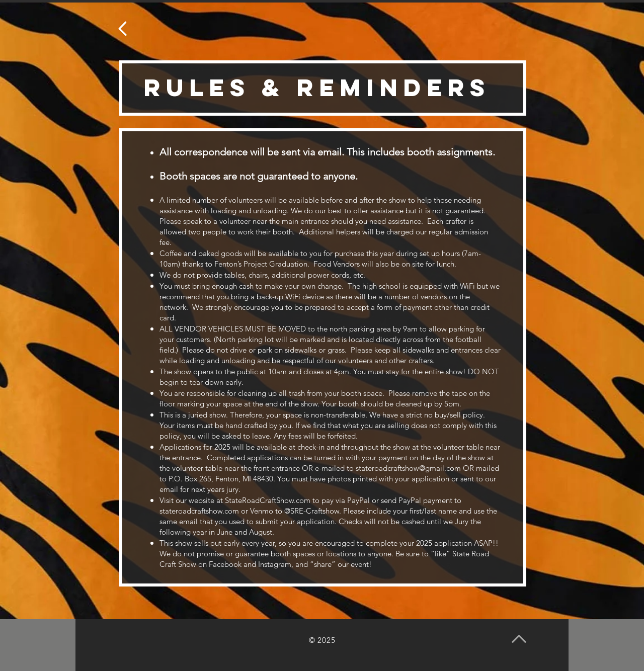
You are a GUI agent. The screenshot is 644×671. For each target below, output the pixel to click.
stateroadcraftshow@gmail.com (408, 468)
